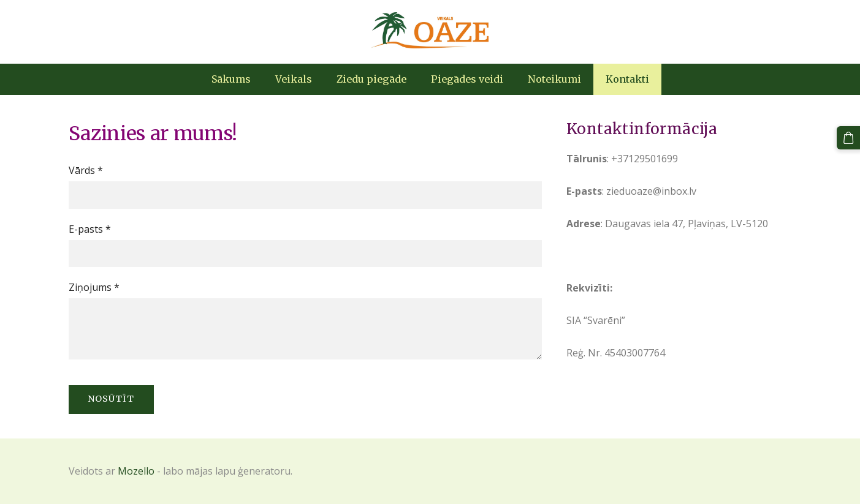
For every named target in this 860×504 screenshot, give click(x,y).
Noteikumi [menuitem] (554, 79)
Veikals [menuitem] (294, 79)
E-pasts (90, 229)
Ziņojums (94, 287)
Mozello (136, 471)
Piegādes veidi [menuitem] (467, 79)
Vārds (86, 170)
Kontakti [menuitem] (627, 79)
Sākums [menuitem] (231, 79)
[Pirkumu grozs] (848, 138)
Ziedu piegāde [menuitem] (371, 79)
